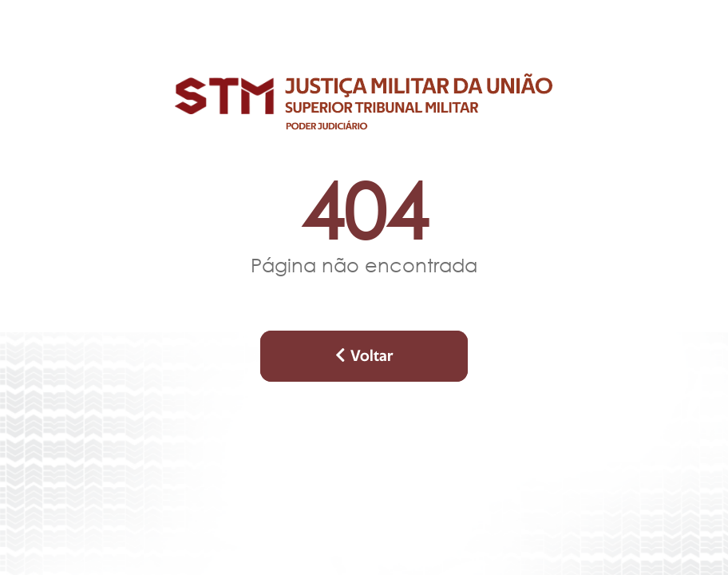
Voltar (364, 356)
